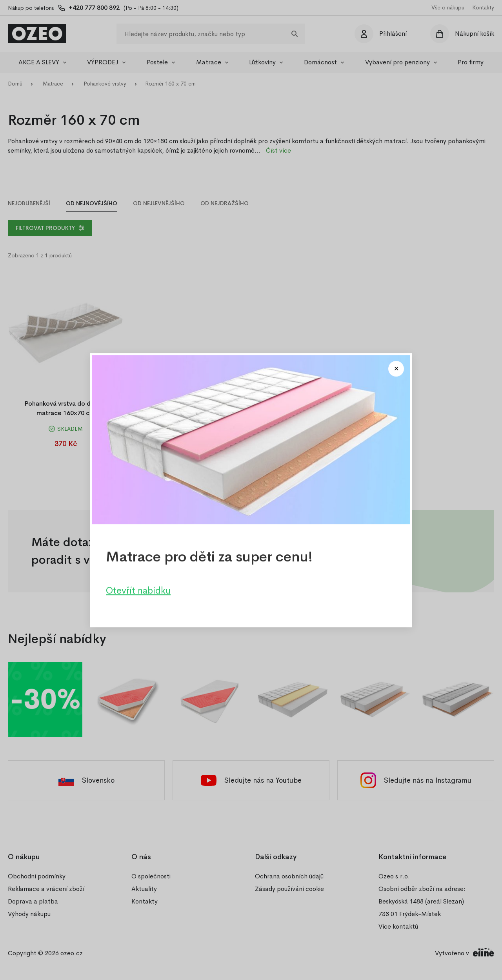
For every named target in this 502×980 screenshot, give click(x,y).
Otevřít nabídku (138, 590)
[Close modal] (396, 369)
